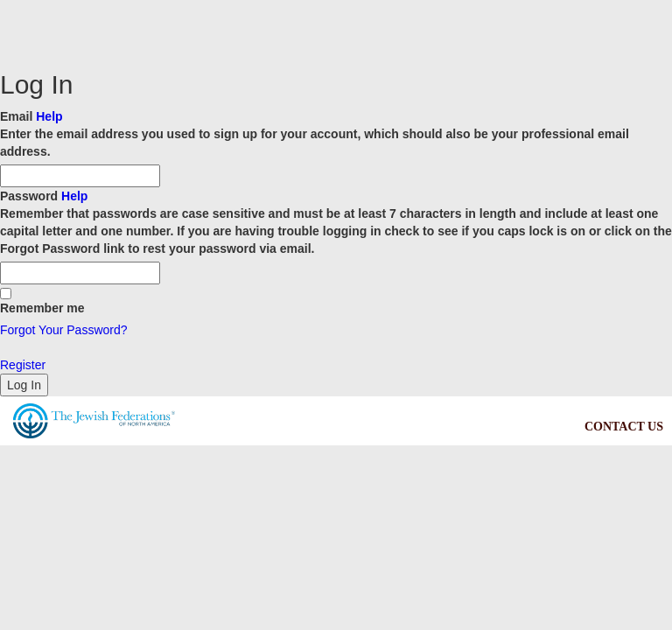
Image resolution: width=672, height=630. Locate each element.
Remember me (42, 301)
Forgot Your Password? (64, 330)
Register (23, 365)
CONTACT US (624, 427)
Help (49, 116)
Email (336, 135)
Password (336, 223)
